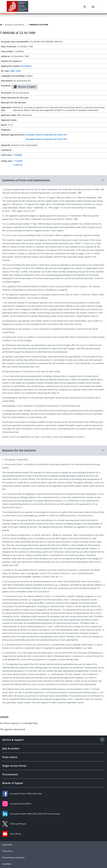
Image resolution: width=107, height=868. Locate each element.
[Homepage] (1, 25)
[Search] (85, 7)
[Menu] (93, 7)
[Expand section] (102, 740)
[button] (53, 180)
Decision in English (25, 87)
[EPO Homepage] (17, 7)
